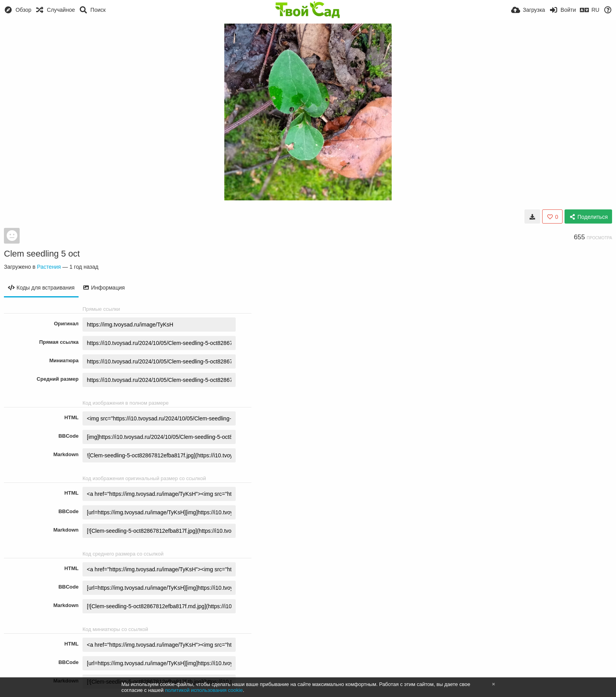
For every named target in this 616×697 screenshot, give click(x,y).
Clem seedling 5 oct (42, 254)
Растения (49, 267)
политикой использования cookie (204, 690)
